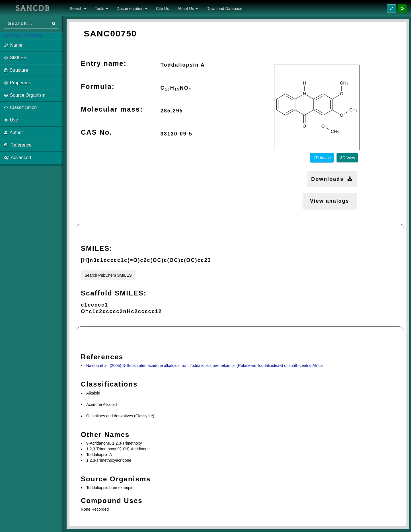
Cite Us (163, 9)
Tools (101, 9)
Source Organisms (116, 479)
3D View (348, 158)
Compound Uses (112, 501)
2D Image (322, 158)
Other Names (105, 435)
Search (78, 9)
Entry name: (104, 63)
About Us (188, 9)
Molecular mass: (112, 109)
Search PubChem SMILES (108, 275)
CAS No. (96, 132)
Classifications (109, 384)
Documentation (132, 9)
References (102, 357)
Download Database (224, 9)
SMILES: (97, 248)
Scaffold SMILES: (114, 293)
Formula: (98, 86)
